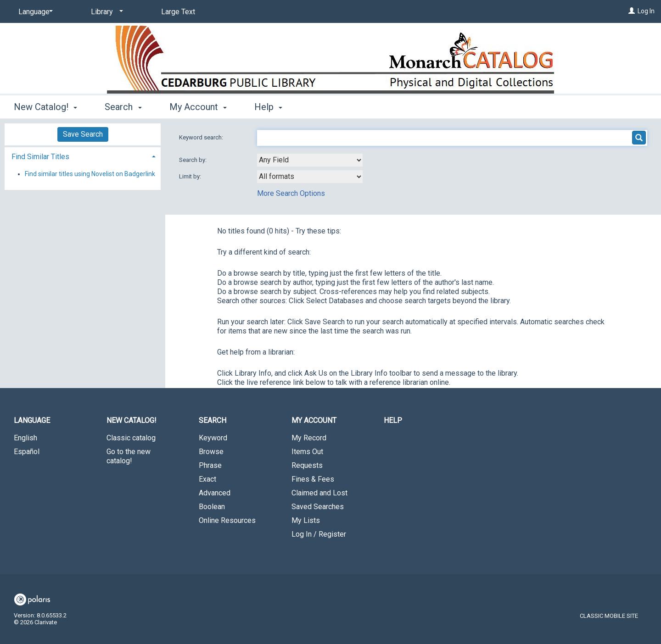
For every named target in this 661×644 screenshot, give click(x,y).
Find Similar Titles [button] (40, 157)
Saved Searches (318, 507)
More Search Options (291, 193)
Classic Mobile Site (609, 616)
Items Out (307, 452)
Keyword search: (202, 137)
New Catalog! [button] (45, 107)
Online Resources (227, 520)
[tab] (83, 156)
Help (393, 420)
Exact (207, 479)
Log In (646, 11)
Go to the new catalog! (129, 456)
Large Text (178, 12)
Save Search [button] (83, 134)
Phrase (210, 465)
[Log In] (632, 11)
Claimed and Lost (319, 493)
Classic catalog (131, 438)
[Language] (34, 12)
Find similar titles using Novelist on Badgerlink (90, 174)
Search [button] (123, 107)
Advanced (215, 493)
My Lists (306, 520)
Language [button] (32, 420)
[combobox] (310, 160)
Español (27, 452)
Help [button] (268, 107)
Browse (211, 452)
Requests (307, 465)
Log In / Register (319, 534)
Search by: (193, 160)
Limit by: (191, 176)
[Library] (105, 12)
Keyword (213, 438)
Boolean (212, 507)
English (25, 438)
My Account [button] (198, 107)
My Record (309, 438)
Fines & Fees (313, 479)
